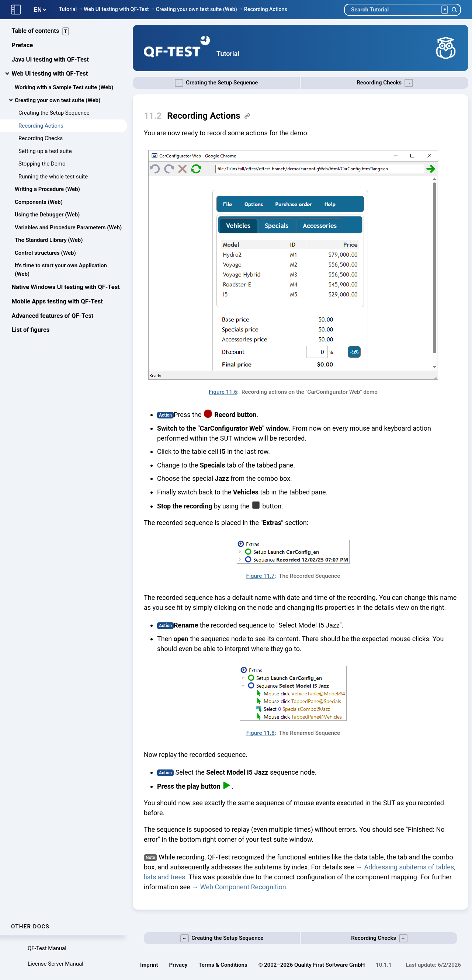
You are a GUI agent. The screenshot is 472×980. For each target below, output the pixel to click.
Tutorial (68, 9)
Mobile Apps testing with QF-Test (57, 302)
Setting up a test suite (45, 152)
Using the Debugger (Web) (47, 215)
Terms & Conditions (223, 965)
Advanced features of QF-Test (53, 317)
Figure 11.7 (260, 576)
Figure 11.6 (223, 392)
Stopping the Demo (42, 164)
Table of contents (41, 32)
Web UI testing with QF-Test (116, 9)
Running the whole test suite (53, 177)
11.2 (153, 116)
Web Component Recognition (243, 887)
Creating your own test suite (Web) (197, 9)
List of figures (31, 331)
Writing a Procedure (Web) (47, 190)
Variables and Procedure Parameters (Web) (68, 228)
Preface (22, 46)
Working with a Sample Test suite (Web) (64, 88)
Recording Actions (266, 9)
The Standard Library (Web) (49, 241)
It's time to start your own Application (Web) (61, 270)
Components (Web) (39, 203)
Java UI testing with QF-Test (50, 60)
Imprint (149, 965)
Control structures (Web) (45, 254)
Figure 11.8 (261, 733)
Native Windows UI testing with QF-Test (66, 288)
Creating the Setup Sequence (54, 114)
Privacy (178, 965)
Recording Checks (41, 139)
